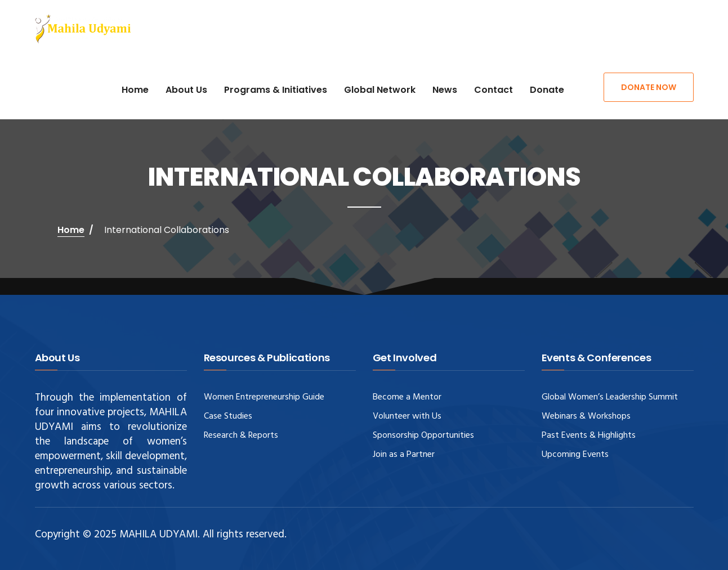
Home (135, 90)
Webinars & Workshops (586, 416)
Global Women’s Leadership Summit (610, 397)
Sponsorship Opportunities (423, 436)
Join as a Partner (404, 455)
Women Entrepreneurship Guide (264, 397)
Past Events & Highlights (589, 436)
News (445, 90)
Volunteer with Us (407, 416)
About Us (186, 90)
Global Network (380, 90)
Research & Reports (241, 436)
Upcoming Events (575, 455)
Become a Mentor (407, 397)
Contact (493, 90)
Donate (547, 90)
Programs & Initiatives (276, 90)
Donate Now (649, 87)
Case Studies (228, 416)
